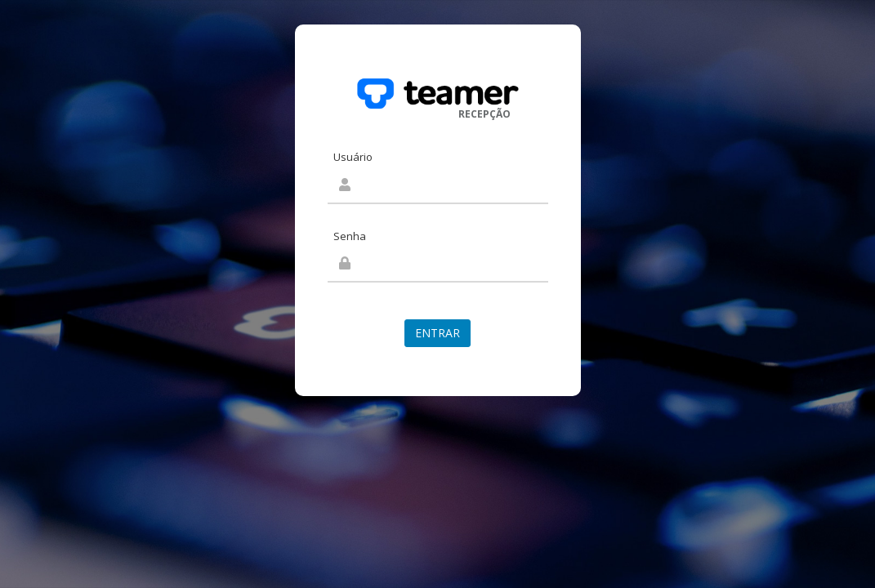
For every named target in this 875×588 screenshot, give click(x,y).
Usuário (353, 157)
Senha (350, 236)
